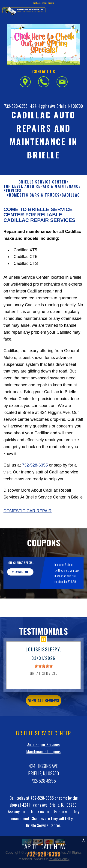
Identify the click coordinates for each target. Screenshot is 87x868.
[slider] (44, 689)
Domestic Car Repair (28, 533)
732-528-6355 (16, 106)
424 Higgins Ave (43, 106)
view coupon (20, 594)
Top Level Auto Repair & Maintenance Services (42, 211)
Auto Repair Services (43, 767)
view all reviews (44, 723)
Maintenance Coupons (43, 774)
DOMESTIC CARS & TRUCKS (34, 218)
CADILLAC (71, 218)
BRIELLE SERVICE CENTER (43, 204)
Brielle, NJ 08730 (70, 106)
